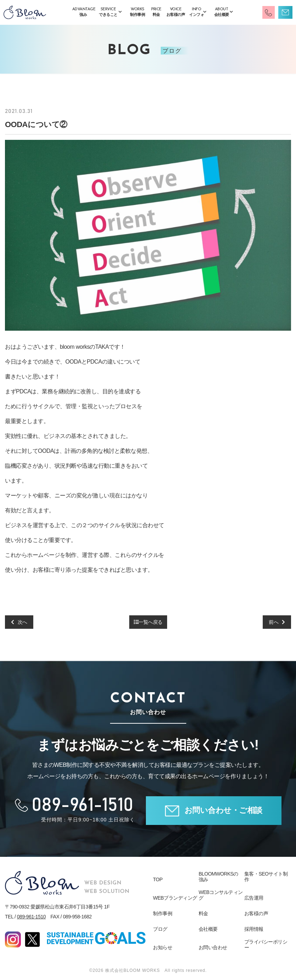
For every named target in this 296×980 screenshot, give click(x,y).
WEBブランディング (175, 898)
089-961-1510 (31, 917)
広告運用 (254, 898)
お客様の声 (256, 913)
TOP (158, 879)
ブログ (160, 929)
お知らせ (163, 947)
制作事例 (163, 913)
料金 (203, 913)
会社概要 (208, 929)
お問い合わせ (213, 947)
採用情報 (254, 929)
